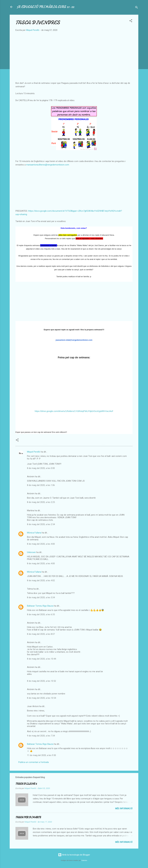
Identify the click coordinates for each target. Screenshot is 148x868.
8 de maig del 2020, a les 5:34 (41, 597)
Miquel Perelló (34, 452)
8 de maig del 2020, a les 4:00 (41, 544)
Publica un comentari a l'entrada (34, 762)
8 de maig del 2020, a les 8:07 (41, 634)
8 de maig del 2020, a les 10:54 (41, 698)
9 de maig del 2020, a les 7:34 (41, 736)
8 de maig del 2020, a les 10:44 (41, 659)
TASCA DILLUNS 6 (26, 784)
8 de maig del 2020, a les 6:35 (41, 614)
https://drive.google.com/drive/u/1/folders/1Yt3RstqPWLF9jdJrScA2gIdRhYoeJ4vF (74, 411)
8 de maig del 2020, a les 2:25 (41, 502)
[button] (131, 21)
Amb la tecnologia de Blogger (74, 855)
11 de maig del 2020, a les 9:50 (41, 755)
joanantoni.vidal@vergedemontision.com (74, 340)
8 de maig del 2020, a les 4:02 (41, 580)
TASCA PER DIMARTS (28, 817)
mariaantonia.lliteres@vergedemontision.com (48, 165)
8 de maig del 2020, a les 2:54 (41, 524)
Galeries (84, 860)
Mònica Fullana (34, 533)
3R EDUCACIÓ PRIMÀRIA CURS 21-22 (45, 7)
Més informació (124, 809)
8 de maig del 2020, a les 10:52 (41, 681)
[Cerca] (137, 8)
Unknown (31, 552)
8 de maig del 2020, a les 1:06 (41, 485)
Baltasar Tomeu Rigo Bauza (40, 606)
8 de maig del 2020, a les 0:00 (41, 468)
